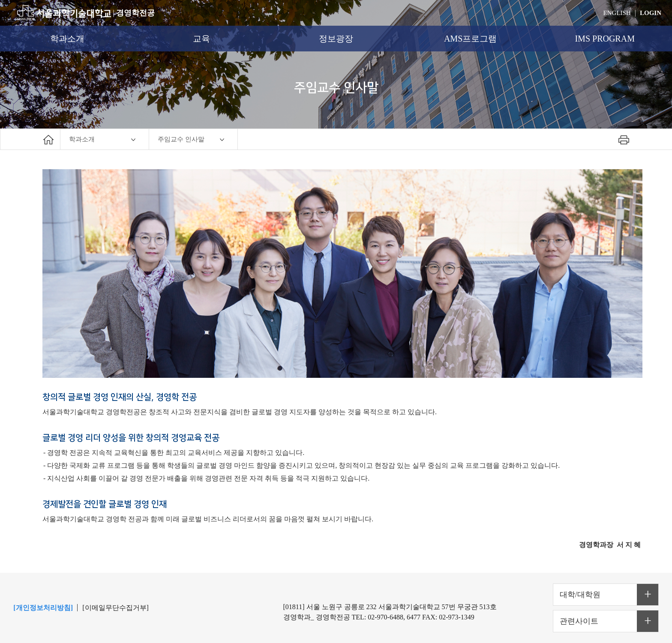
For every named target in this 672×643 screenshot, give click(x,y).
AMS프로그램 (470, 39)
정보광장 (336, 39)
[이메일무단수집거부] (115, 608)
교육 (201, 39)
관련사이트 (579, 621)
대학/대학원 (580, 595)
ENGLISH (617, 13)
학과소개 (67, 39)
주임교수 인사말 (181, 139)
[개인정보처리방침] (43, 608)
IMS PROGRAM (604, 39)
